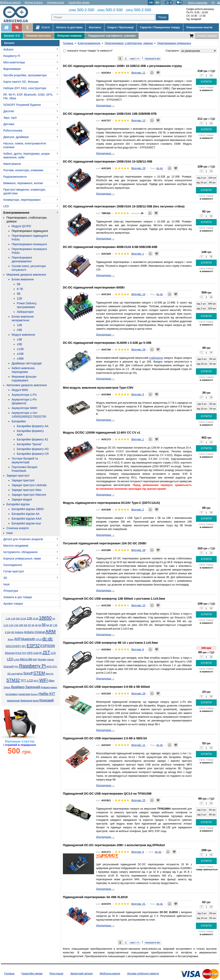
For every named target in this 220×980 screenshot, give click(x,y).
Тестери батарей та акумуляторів (25, 460)
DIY (24, 646)
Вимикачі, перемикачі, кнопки (23, 183)
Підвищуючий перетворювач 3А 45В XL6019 (95, 897)
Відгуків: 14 (138, 294)
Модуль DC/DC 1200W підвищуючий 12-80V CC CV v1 (102, 433)
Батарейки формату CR (33, 454)
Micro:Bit (26, 659)
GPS (30, 653)
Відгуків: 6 (138, 649)
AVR (17, 639)
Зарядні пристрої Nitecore (29, 495)
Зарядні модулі (22, 499)
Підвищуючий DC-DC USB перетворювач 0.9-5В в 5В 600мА (106, 687)
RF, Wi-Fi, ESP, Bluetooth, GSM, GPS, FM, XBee (28, 96)
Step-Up (49, 674)
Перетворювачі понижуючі (29, 244)
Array (11, 639)
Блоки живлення (23, 279)
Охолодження (13, 565)
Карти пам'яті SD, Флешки (21, 82)
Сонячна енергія (18, 528)
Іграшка (45, 687)
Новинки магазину (39, 36)
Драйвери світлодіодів (27, 363)
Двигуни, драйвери (16, 137)
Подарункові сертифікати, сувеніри (112, 36)
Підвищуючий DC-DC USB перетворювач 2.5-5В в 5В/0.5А (105, 738)
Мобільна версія (10, 2)
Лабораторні (25, 312)
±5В (19, 344)
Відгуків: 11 (138, 73)
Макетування (12, 164)
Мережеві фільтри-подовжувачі (24, 378)
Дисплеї (9, 111)
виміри (54, 687)
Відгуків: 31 (138, 904)
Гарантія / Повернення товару (160, 27)
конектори (24, 694)
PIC (17, 667)
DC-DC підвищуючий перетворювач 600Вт (94, 287)
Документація (56, 2)
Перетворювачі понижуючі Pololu (29, 251)
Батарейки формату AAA (30, 433)
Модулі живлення (23, 335)
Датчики (9, 124)
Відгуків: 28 (138, 349)
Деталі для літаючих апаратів (23, 539)
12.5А (23, 619)
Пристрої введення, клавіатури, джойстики (25, 191)
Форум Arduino (34, 2)
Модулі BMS (20, 390)
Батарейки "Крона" (29, 444)
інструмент (12, 694)
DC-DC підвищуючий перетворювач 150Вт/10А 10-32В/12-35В (108, 161)
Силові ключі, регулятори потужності (29, 268)
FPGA (18, 653)
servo (20, 674)
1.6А (13, 619)
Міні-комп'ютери (14, 62)
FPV (24, 653)
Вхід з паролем (198, 3)
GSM (36, 653)
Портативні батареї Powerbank (24, 469)
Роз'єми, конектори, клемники (23, 170)
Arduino (8, 49)
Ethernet (10, 653)
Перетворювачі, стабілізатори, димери (27, 219)
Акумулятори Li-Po (24, 395)
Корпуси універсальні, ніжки (22, 558)
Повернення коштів (199, 27)
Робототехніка (13, 131)
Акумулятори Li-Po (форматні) (24, 401)
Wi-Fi (36, 681)
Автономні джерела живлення (27, 385)
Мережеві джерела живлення (26, 275)
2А (29, 625)
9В (19, 294)
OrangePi (9, 667)
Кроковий (46, 700)
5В (19, 284)
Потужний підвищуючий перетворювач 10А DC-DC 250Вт (105, 543)
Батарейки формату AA (33, 426)
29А (25, 625)
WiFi (43, 680)
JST (46, 652)
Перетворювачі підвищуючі (30, 231)
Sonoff (28, 673)
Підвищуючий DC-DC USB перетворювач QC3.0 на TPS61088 (107, 794)
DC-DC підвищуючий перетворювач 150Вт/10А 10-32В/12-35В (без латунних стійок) (124, 206)
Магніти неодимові (16, 546)
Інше (10, 533)
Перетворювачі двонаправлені (22, 259)
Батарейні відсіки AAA (27, 519)
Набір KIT (47, 694)
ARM (51, 632)
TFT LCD (27, 680)
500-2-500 (82, 10)
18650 (45, 618)
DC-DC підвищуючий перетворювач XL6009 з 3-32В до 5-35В (107, 343)
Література (11, 591)
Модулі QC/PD (21, 226)
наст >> (135, 59)
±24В (20, 354)
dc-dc (47, 639)
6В (51, 625)
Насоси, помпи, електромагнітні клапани (25, 145)
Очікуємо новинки (69, 36)
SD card (12, 674)
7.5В (55, 625)
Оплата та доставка (69, 27)
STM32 (13, 680)
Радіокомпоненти (15, 177)
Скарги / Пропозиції (121, 27)
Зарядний (33, 687)
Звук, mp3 (10, 118)
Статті (43, 27)
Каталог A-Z (12, 36)
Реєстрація (56, 973)
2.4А (11, 625)
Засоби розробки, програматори (25, 75)
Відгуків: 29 (138, 168)
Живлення (26, 701)
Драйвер (18, 687)
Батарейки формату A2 (32, 439)
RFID (49, 667)
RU (157, 2)
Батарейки (19, 421)
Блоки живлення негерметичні (23, 318)
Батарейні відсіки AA (26, 514)
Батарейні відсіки (18, 504)
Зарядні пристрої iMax (27, 490)
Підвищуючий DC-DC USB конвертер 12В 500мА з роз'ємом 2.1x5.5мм (114, 599)
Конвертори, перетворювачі (22, 200)
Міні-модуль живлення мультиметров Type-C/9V (98, 388)
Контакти (95, 27)
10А (18, 619)
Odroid (50, 659)
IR (40, 653)
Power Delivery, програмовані (27, 305)
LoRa (17, 659)
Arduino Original (34, 632)
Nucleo (42, 659)
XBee (51, 681)
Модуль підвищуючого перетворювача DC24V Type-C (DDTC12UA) (111, 503)
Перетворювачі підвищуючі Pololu (30, 238)
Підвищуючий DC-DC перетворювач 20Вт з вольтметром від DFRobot (114, 845)
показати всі (152, 59)
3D (5, 578)
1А (54, 619)
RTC (55, 667)
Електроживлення (16, 213)
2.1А (6, 625)
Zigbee (7, 687)
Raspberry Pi (12, 56)
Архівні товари (13, 604)
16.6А (35, 619)
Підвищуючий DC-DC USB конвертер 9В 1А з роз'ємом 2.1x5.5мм (110, 643)
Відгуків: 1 (138, 254)
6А (48, 625)
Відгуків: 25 (138, 800)
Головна (9, 973)
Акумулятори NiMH (24, 408)
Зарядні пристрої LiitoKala (29, 485)
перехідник (13, 701)
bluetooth (28, 639)
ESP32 (33, 646)
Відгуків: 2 (138, 510)
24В (19, 330)
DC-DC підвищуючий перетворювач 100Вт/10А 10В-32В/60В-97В (110, 114)
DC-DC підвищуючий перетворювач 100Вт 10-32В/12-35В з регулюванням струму (122, 66)
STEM (39, 673)
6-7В (20, 289)
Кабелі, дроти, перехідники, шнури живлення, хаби (26, 155)
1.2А (8, 619)
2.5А (16, 625)
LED (6, 206)
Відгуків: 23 (138, 605)
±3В (19, 339)
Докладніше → (105, 105)
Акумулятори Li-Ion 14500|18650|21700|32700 (29, 415)
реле (36, 701)
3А (33, 625)
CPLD (39, 639)
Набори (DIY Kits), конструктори (25, 88)
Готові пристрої (14, 571)
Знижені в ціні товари (18, 597)
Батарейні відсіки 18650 (28, 509)
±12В (20, 349)
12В (19, 298)
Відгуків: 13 (138, 120)
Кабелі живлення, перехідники (23, 370)
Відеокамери (12, 69)
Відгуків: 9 (138, 394)
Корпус (34, 694)
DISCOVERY (13, 646)
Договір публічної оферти (143, 973)
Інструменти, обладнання (20, 552)
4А (36, 625)
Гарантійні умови (79, 2)
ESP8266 (48, 646)
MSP (35, 660)
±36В (20, 359)
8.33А (8, 632)
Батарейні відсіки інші (26, 523)
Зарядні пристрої (18, 476)
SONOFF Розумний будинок (22, 105)
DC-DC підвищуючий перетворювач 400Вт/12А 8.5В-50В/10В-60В (110, 247)
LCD (53, 653)
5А (40, 625)
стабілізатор (156, 358)
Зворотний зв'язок (81, 973)
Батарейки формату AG (33, 449)
